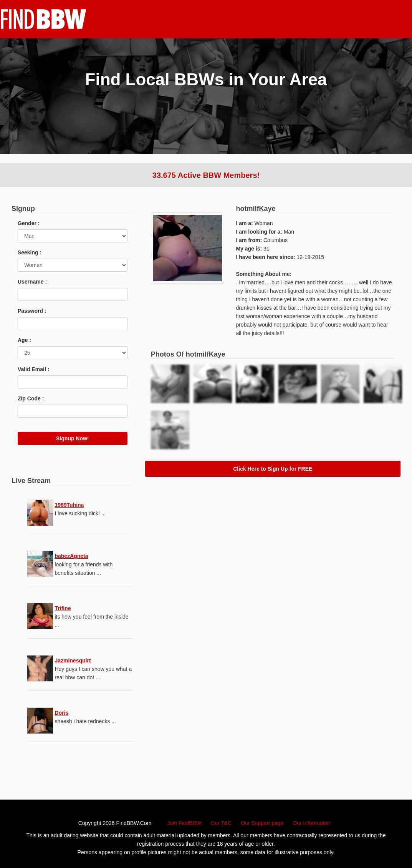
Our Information (311, 823)
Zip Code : (31, 398)
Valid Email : (33, 369)
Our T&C (221, 823)
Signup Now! (73, 438)
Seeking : (30, 252)
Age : (24, 340)
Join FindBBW (184, 823)
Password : (32, 311)
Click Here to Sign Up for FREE (273, 469)
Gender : (29, 223)
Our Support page (262, 823)
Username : (32, 282)
